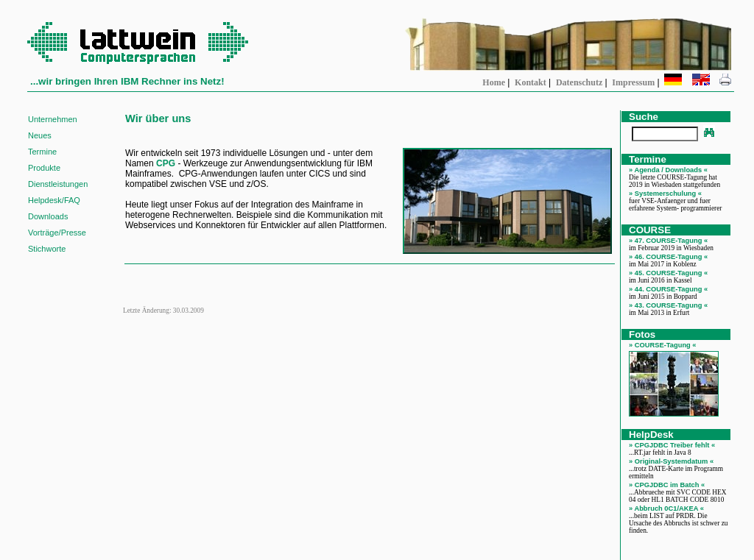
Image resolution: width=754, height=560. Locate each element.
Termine (42, 152)
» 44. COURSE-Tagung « (668, 289)
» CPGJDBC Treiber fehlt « (672, 445)
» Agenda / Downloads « (668, 170)
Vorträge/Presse (57, 233)
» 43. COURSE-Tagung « (668, 305)
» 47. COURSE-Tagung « (668, 241)
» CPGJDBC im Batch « (667, 485)
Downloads (48, 216)
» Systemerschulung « (665, 194)
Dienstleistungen (58, 184)
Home (494, 82)
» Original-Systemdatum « (671, 461)
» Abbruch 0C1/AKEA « (666, 508)
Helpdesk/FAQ (54, 200)
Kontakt (531, 82)
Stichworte (47, 249)
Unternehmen (53, 119)
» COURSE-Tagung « (663, 345)
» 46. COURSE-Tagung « (668, 257)
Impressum (633, 82)
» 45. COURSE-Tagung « (668, 273)
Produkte (44, 168)
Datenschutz (579, 82)
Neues (40, 135)
